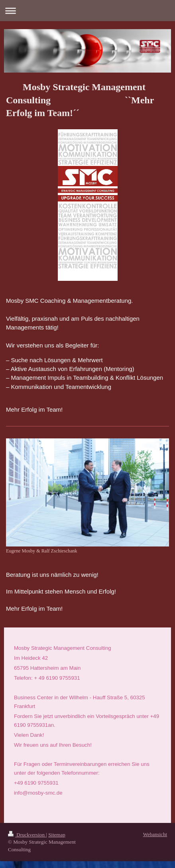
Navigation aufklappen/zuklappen (87, 11)
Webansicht (155, 829)
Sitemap (57, 830)
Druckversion (27, 830)
